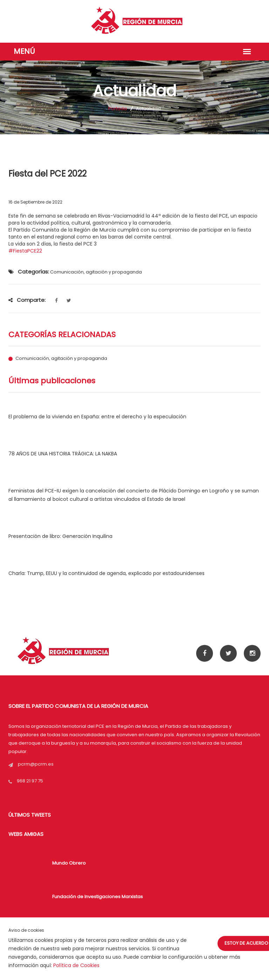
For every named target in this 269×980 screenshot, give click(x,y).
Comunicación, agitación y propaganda (61, 358)
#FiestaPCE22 (25, 251)
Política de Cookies (76, 965)
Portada (118, 109)
